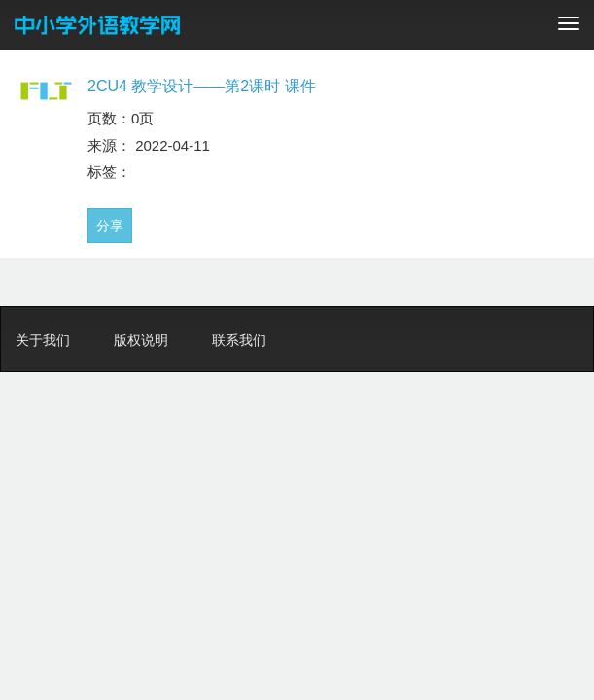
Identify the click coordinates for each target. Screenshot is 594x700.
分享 (110, 226)
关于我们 (43, 340)
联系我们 (239, 340)
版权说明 (141, 340)
